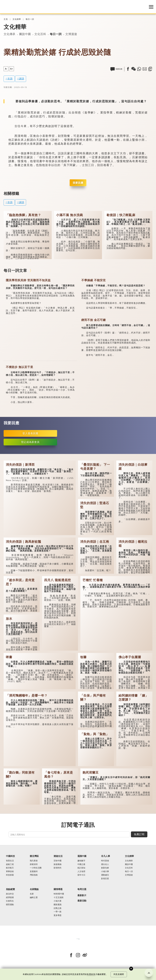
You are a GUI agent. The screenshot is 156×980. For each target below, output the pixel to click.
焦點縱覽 (10, 889)
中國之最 (81, 864)
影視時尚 (58, 868)
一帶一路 (58, 912)
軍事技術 (10, 872)
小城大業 (58, 901)
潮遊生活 (58, 856)
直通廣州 (34, 872)
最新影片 (82, 895)
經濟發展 (10, 898)
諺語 (22, 79)
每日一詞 (30, 19)
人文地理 (81, 872)
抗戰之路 (58, 908)
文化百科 (40, 34)
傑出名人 (105, 864)
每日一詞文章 (15, 271)
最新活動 (82, 901)
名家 (32, 894)
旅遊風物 (58, 864)
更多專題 (58, 915)
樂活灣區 (34, 856)
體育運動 (10, 905)
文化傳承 (9, 34)
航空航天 (10, 868)
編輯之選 (34, 898)
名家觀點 (34, 889)
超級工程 (10, 864)
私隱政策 (91, 974)
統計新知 (81, 868)
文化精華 (17, 19)
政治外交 (10, 894)
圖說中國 (25, 34)
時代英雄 (105, 861)
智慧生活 (10, 861)
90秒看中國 (59, 894)
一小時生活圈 (36, 868)
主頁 (6, 19)
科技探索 (10, 875)
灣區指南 (34, 875)
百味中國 (58, 861)
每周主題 (82, 889)
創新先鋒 (105, 868)
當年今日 (81, 875)
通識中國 (82, 856)
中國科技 (10, 856)
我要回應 (78, 183)
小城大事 (105, 872)
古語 (10, 79)
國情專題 (58, 889)
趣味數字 (81, 861)
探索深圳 (34, 864)
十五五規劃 (58, 898)
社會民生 (10, 901)
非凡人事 (106, 856)
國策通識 (58, 905)
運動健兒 (105, 875)
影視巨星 (105, 879)
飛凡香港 (34, 861)
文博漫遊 (71, 34)
